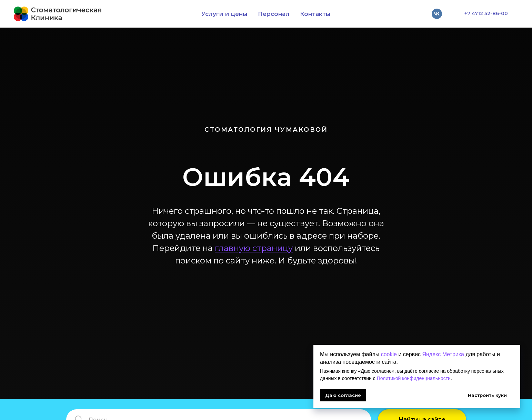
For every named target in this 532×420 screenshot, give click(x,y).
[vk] (437, 14)
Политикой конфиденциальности (414, 378)
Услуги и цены (224, 14)
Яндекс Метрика (443, 354)
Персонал (274, 14)
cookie (389, 354)
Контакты (315, 14)
